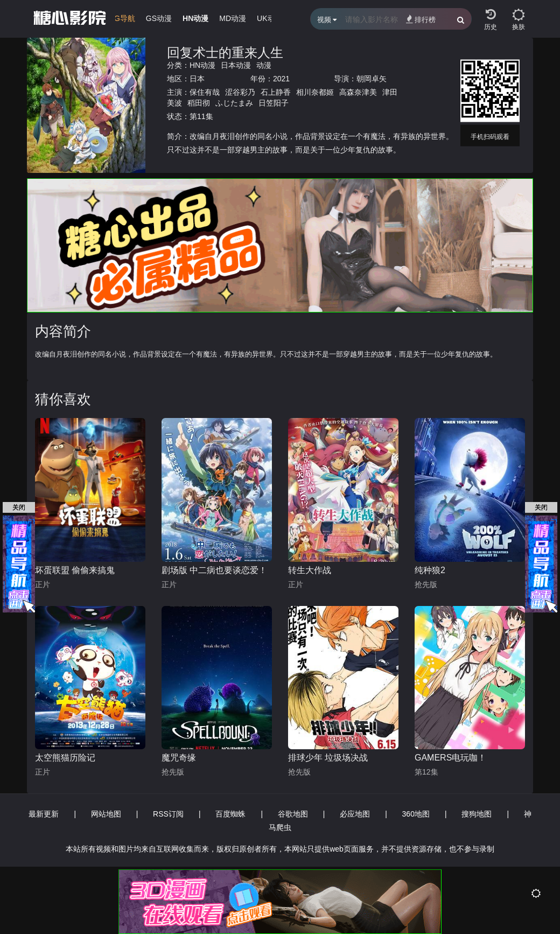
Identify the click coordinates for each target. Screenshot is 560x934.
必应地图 (355, 814)
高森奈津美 (358, 92)
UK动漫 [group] (269, 18)
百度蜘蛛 (230, 814)
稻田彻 (199, 103)
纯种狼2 (430, 570)
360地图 (416, 814)
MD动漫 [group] (233, 18)
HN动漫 (202, 65)
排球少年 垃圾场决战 (328, 758)
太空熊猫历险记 (65, 758)
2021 (281, 79)
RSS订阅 (168, 814)
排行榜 (421, 19)
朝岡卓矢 (372, 79)
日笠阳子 (274, 103)
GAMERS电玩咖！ (450, 758)
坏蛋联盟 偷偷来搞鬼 (75, 570)
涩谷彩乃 (240, 92)
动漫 (264, 65)
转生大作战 (310, 570)
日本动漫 (236, 65)
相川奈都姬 (315, 92)
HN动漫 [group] (195, 18)
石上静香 (276, 92)
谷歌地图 (293, 814)
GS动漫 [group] (159, 18)
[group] (115, 21)
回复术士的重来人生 (225, 53)
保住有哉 (205, 92)
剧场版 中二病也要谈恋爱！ (214, 570)
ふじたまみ (234, 103)
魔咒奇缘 (179, 758)
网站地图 (106, 814)
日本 (197, 79)
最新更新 (44, 814)
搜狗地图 (477, 814)
